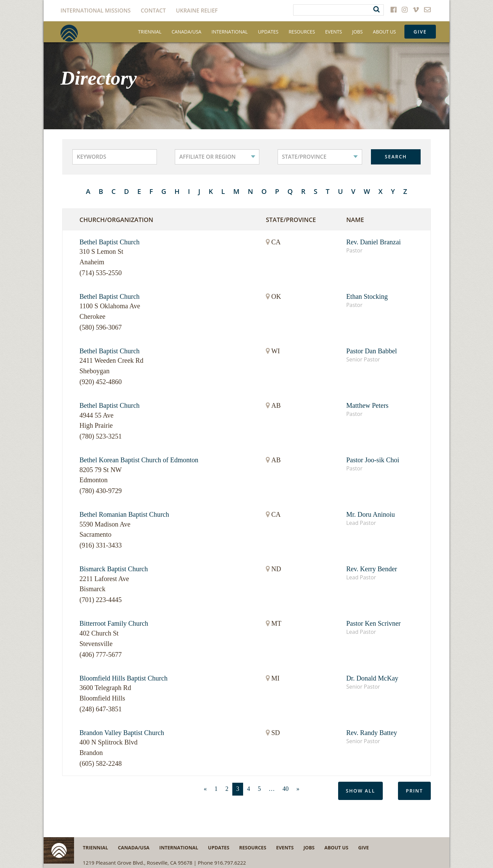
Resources (302, 32)
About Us (384, 32)
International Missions (96, 10)
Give (420, 32)
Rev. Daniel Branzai (373, 242)
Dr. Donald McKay (372, 678)
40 (286, 789)
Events (334, 32)
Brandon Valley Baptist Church (122, 733)
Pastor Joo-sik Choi (373, 460)
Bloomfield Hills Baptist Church (124, 678)
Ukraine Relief (197, 10)
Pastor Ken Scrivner (373, 623)
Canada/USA (187, 32)
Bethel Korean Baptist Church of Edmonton (139, 460)
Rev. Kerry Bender (372, 569)
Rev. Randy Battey (372, 733)
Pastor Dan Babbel (372, 351)
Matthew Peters (367, 405)
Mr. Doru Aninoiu (371, 514)
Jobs (357, 32)
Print (414, 791)
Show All (361, 791)
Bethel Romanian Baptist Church (124, 514)
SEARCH (396, 157)
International (229, 32)
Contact (153, 10)
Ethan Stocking (367, 296)
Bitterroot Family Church (114, 623)
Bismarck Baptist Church (114, 569)
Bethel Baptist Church (110, 242)
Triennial (150, 32)
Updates (268, 32)
